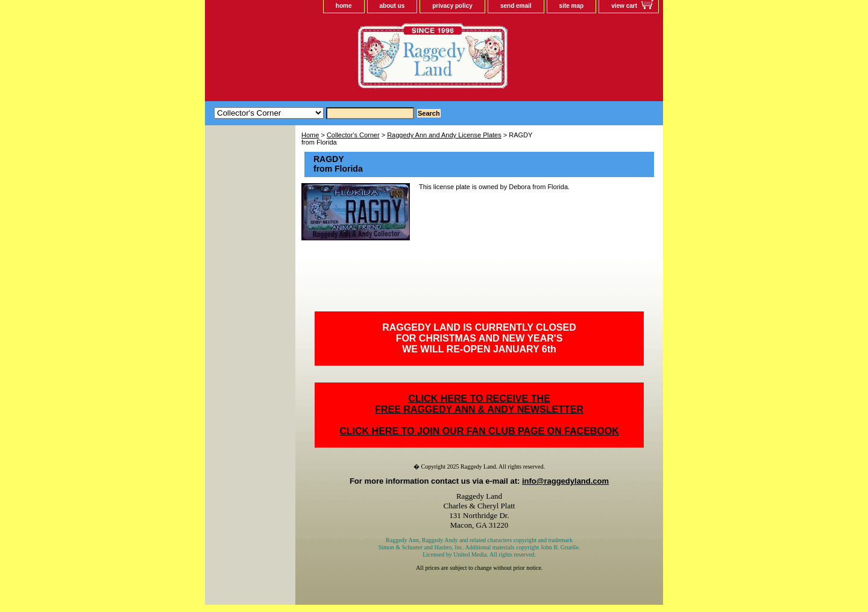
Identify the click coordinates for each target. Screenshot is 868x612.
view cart (624, 6)
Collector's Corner (353, 135)
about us (392, 6)
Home (310, 135)
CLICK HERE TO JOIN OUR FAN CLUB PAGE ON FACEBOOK (479, 431)
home (344, 6)
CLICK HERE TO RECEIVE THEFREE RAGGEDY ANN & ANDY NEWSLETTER (479, 404)
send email (516, 6)
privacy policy (452, 6)
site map (572, 6)
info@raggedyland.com (565, 481)
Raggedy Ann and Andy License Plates (444, 135)
